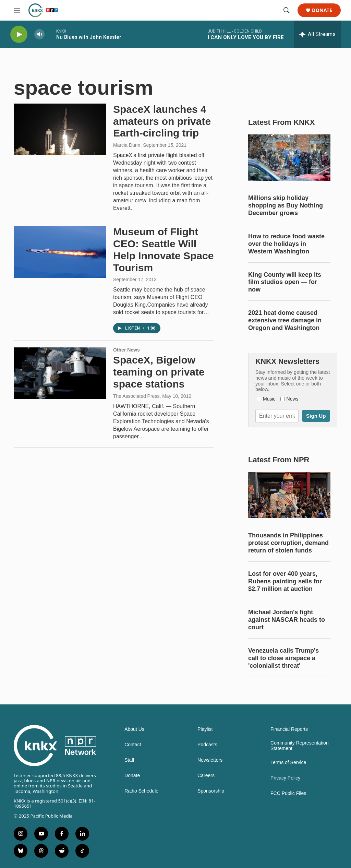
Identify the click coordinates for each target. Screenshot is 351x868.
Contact (133, 745)
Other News (126, 350)
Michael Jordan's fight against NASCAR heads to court (287, 620)
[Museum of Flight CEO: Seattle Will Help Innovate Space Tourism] (60, 252)
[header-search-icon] (287, 10)
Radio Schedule (141, 791)
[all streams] (317, 34)
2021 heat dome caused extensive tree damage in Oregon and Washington (285, 320)
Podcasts (207, 745)
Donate (322, 10)
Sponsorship (211, 791)
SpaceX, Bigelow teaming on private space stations (159, 372)
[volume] (39, 34)
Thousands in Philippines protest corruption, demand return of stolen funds (288, 543)
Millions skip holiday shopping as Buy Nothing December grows (286, 205)
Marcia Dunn (127, 145)
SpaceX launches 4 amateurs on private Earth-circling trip (162, 121)
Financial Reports (289, 729)
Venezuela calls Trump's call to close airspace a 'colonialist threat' (283, 658)
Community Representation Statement (300, 746)
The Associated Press (136, 396)
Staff (129, 760)
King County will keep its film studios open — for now (285, 282)
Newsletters (210, 760)
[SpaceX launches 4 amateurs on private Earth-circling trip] (60, 129)
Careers (206, 776)
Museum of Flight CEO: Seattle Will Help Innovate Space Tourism (163, 249)
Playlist (205, 729)
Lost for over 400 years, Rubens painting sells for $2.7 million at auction (285, 581)
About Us (134, 729)
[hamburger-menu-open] (17, 10)
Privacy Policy (285, 778)
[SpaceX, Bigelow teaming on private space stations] (60, 373)
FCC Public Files (288, 793)
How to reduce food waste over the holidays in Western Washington (286, 244)
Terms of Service (288, 763)
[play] (19, 34)
